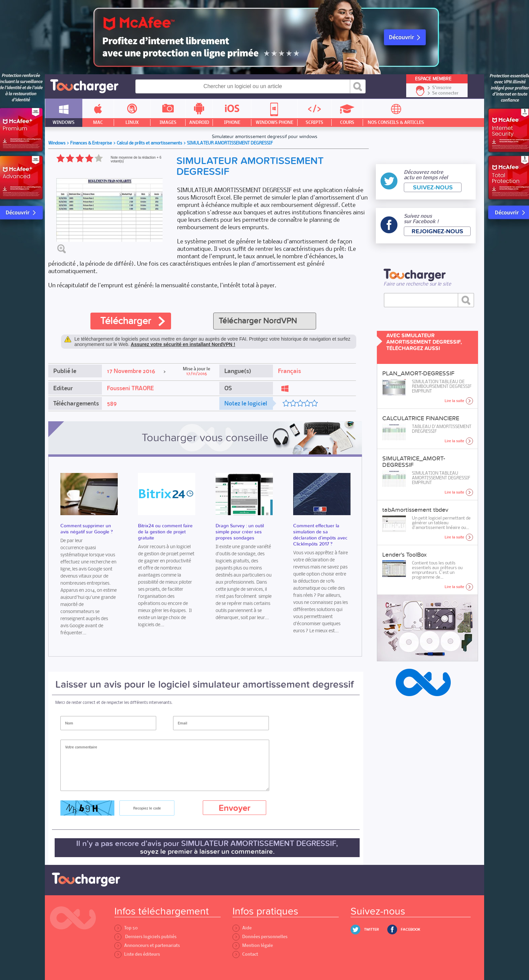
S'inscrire (442, 88)
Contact (245, 954)
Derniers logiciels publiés (145, 937)
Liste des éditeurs (137, 954)
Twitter (371, 930)
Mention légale (253, 945)
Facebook (411, 930)
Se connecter (445, 93)
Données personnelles (260, 937)
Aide (242, 928)
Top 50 (126, 928)
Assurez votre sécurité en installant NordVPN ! (183, 344)
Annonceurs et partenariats (147, 945)
